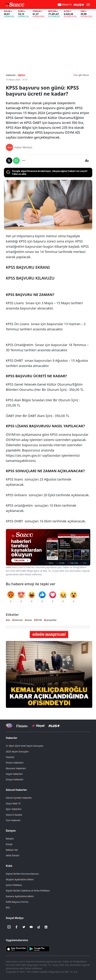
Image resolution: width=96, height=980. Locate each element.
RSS (8, 908)
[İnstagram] (9, 927)
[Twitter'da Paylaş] (9, 161)
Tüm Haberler (13, 820)
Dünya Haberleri (15, 779)
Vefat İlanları (13, 855)
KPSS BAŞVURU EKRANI (28, 267)
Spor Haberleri (14, 809)
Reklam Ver (12, 850)
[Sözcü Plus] (54, 726)
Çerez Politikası (14, 885)
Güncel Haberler (16, 790)
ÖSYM (39, 620)
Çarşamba (51, 620)
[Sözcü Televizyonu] (9, 726)
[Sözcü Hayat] (38, 726)
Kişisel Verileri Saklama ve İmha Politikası (28, 891)
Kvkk (9, 866)
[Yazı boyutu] (87, 161)
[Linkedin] (46, 927)
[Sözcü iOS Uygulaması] (17, 948)
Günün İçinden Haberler (19, 798)
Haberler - (12, 75)
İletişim (11, 831)
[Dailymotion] (39, 927)
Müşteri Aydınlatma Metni (20, 879)
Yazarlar (10, 757)
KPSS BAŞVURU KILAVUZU (30, 278)
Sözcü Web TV (13, 803)
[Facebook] (17, 927)
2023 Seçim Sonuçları (17, 752)
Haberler (12, 738)
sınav (29, 620)
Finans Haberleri (15, 763)
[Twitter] (24, 927)
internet (18, 620)
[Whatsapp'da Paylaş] (16, 161)
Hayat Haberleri (14, 774)
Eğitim (22, 75)
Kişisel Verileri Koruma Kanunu (22, 874)
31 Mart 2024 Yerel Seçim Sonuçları (25, 746)
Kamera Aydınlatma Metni (20, 896)
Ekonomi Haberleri (16, 768)
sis (9, 620)
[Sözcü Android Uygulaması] (39, 948)
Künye (9, 844)
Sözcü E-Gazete (14, 815)
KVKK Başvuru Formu (17, 902)
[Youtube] (31, 927)
